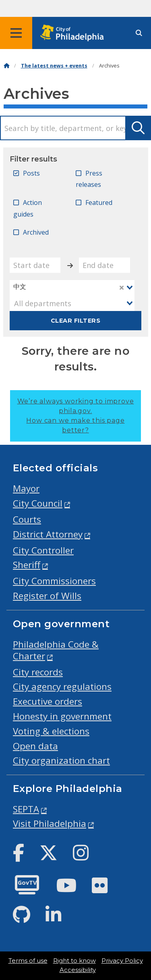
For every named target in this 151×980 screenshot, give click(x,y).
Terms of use (28, 961)
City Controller (43, 550)
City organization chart (61, 760)
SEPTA (26, 809)
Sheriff (27, 565)
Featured (99, 203)
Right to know (74, 961)
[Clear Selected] (122, 288)
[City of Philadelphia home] (74, 33)
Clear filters (75, 321)
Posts (31, 173)
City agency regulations (62, 686)
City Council (38, 503)
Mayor (26, 488)
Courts (27, 519)
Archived (36, 232)
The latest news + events (54, 66)
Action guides (28, 208)
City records (38, 672)
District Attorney (48, 534)
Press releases (89, 179)
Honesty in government (62, 716)
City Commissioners (54, 581)
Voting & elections (51, 731)
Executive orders (48, 701)
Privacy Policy (122, 961)
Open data (35, 746)
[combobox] (72, 288)
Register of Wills (47, 596)
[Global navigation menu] (16, 33)
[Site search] (139, 33)
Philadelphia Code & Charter (56, 650)
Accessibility (78, 970)
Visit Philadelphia (50, 823)
